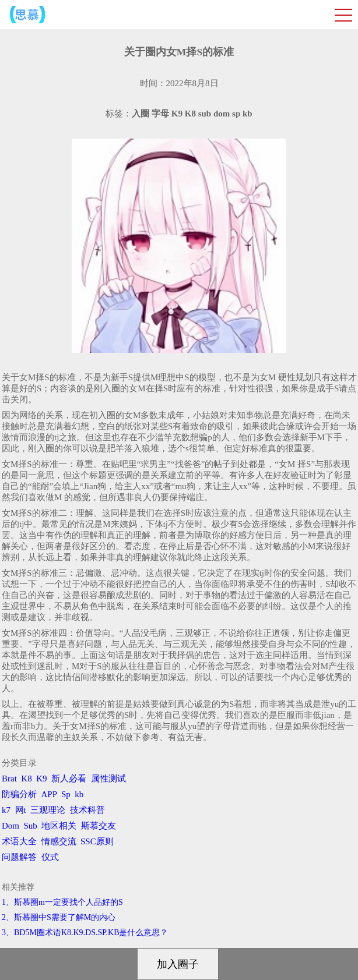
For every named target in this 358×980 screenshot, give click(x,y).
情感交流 (59, 841)
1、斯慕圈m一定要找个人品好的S (62, 902)
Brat (9, 779)
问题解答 (19, 857)
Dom (10, 826)
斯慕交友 (99, 826)
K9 (41, 779)
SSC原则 (97, 841)
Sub (31, 826)
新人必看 (69, 779)
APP (49, 794)
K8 (26, 779)
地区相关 (59, 826)
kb (79, 794)
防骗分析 (19, 794)
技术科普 (87, 810)
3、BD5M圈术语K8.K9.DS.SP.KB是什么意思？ (85, 933)
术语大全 (19, 841)
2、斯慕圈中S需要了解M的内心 (59, 917)
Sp (66, 794)
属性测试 (108, 779)
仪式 (50, 857)
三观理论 (48, 810)
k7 (6, 810)
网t (21, 810)
